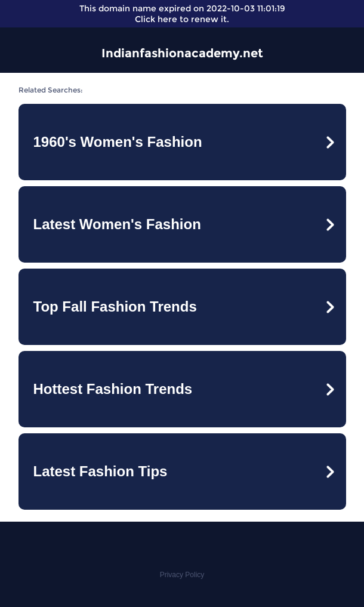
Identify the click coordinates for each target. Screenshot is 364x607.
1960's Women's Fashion (118, 142)
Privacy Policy (182, 575)
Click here (156, 19)
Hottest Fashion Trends (113, 389)
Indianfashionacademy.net (182, 53)
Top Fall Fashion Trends (115, 306)
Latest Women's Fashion (117, 224)
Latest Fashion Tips (101, 471)
